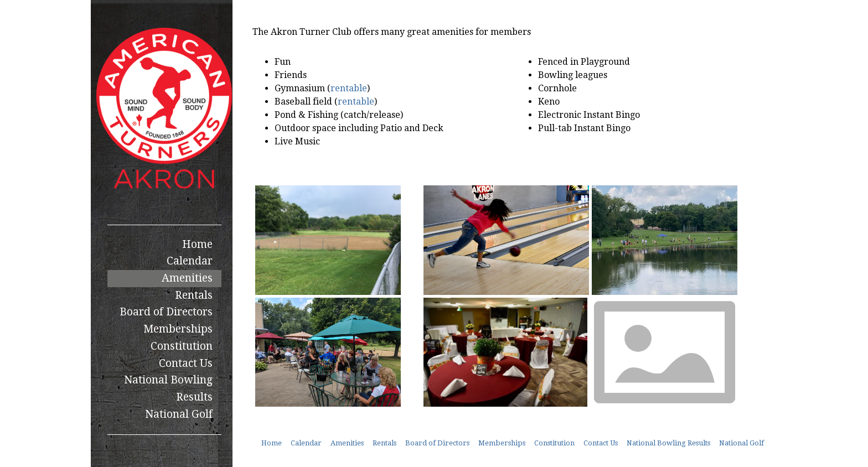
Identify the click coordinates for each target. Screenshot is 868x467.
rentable (349, 88)
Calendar (190, 261)
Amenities (187, 278)
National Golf (179, 414)
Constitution (182, 346)
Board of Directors (166, 312)
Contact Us (186, 363)
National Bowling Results (168, 388)
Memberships (178, 329)
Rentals (194, 295)
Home (197, 244)
